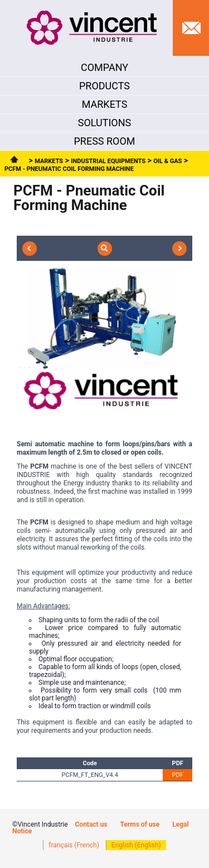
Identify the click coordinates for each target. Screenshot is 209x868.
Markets (49, 161)
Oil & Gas (167, 161)
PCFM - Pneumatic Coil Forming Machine (69, 169)
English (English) (136, 845)
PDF (178, 775)
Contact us (91, 824)
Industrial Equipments (108, 161)
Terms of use (140, 824)
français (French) (74, 845)
